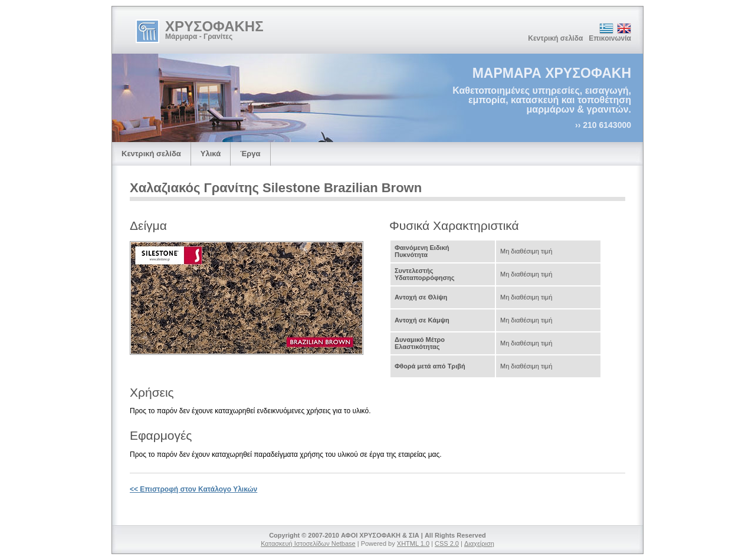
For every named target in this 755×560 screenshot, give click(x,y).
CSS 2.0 (447, 543)
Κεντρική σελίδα (555, 38)
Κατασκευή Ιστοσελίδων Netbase (308, 543)
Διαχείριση (479, 543)
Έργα (250, 154)
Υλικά (211, 154)
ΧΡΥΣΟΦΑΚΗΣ (214, 26)
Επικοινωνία (610, 38)
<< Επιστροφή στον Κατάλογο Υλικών (193, 489)
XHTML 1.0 (413, 543)
